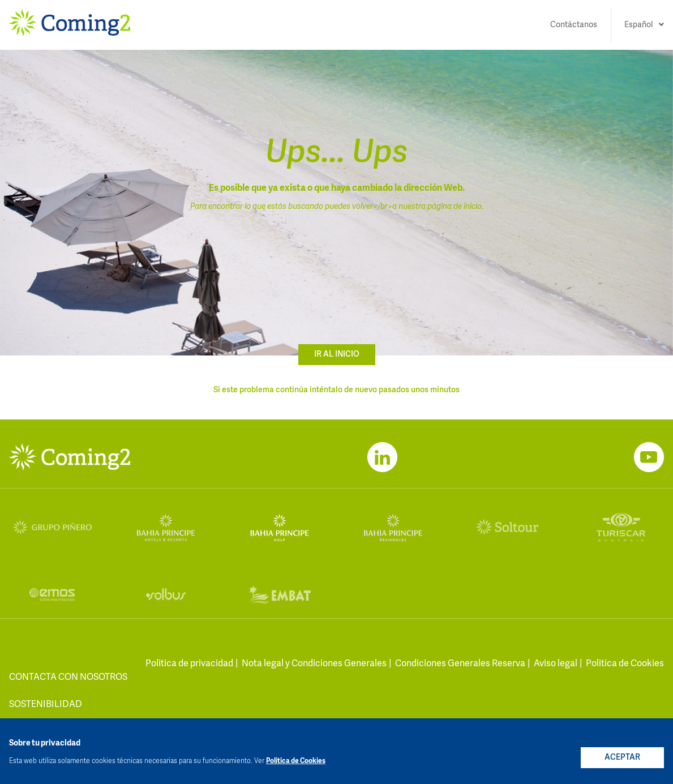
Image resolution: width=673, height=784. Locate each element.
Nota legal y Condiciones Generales (314, 664)
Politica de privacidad (189, 664)
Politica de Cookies (625, 664)
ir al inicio (337, 354)
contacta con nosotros (68, 678)
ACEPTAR (622, 757)
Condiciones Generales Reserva (460, 664)
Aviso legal (556, 664)
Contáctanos (574, 25)
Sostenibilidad (46, 705)
